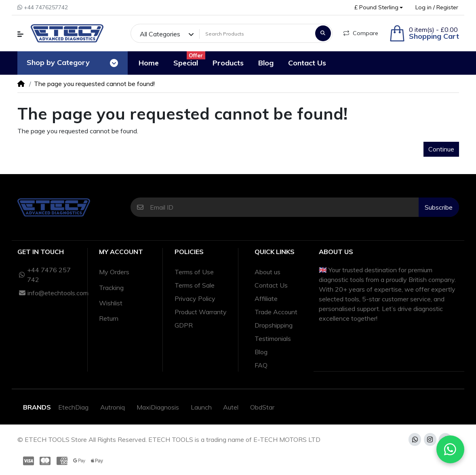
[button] (378, 7)
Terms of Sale (195, 285)
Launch (201, 407)
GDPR (184, 325)
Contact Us (271, 285)
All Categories (160, 34)
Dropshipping (274, 325)
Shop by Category (58, 62)
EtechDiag (73, 407)
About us (267, 272)
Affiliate (266, 298)
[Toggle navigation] (114, 63)
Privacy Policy (195, 298)
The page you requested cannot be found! (94, 84)
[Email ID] (284, 207)
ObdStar (262, 407)
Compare (361, 33)
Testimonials (273, 338)
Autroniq (113, 407)
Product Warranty (201, 312)
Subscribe (439, 207)
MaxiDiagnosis (158, 407)
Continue (441, 149)
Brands (37, 407)
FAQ (261, 365)
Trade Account (276, 312)
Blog (261, 352)
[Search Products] (256, 34)
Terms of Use (194, 272)
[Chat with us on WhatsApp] (451, 450)
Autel (231, 407)
